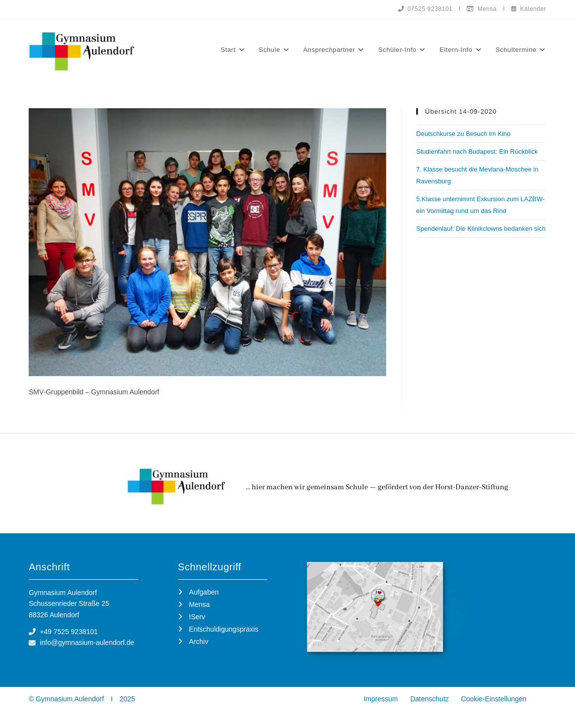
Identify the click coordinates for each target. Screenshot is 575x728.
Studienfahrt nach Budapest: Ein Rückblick (477, 151)
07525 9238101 (425, 9)
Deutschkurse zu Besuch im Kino (464, 134)
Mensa (482, 9)
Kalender (529, 9)
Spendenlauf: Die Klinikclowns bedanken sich (481, 229)
